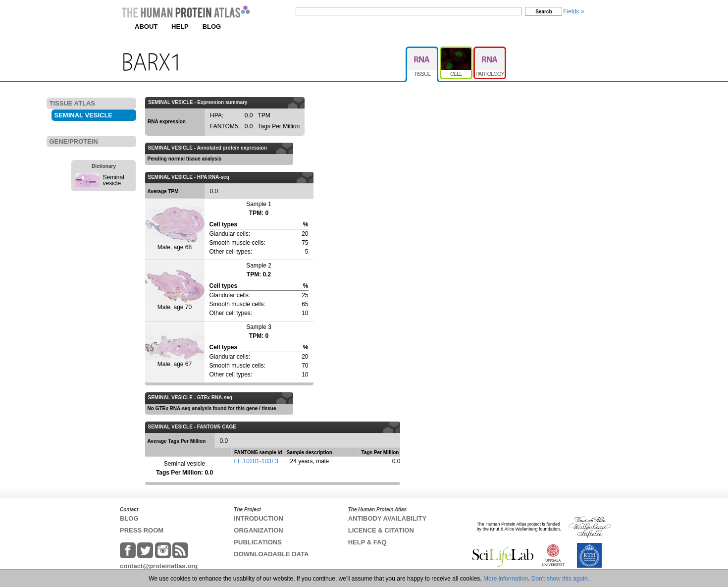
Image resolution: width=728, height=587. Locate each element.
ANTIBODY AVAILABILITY (387, 518)
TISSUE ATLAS (72, 103)
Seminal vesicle (114, 180)
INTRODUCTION (259, 518)
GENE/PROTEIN (74, 141)
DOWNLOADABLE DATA (271, 554)
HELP (180, 27)
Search (544, 12)
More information (506, 579)
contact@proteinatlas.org (159, 566)
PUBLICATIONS (258, 542)
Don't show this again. (560, 579)
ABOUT (146, 27)
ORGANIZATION (258, 530)
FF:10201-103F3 (256, 461)
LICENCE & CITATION (381, 530)
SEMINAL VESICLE (84, 115)
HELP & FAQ (367, 542)
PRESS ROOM (142, 530)
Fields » (573, 11)
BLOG (212, 27)
